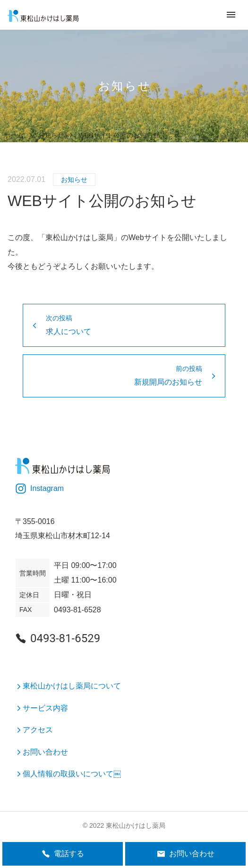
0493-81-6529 (58, 638)
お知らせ (74, 180)
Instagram (39, 489)
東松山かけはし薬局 (136, 825)
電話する (63, 854)
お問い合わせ (186, 854)
